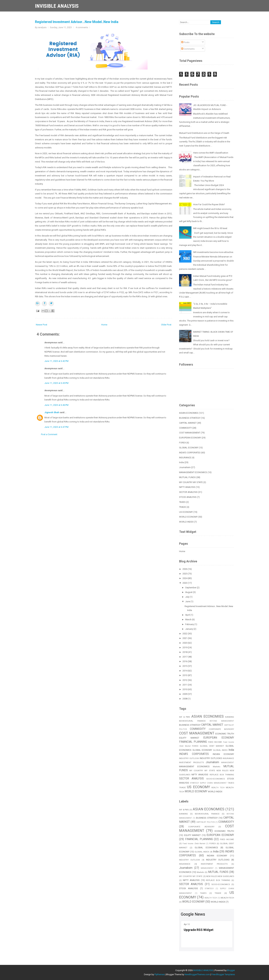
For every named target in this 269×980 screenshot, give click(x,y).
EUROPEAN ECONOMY (190, 438)
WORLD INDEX (186, 522)
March (189, 619)
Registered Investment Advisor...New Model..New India (77, 22)
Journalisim (185, 467)
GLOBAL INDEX (220, 750)
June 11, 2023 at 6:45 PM (56, 383)
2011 (185, 685)
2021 (185, 638)
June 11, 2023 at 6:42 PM (56, 361)
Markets (217, 767)
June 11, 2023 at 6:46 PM (56, 405)
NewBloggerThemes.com (197, 974)
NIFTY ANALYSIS (187, 487)
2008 (185, 699)
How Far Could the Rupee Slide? (209, 204)
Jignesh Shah (52, 412)
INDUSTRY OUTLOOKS (211, 758)
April (188, 615)
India (182, 462)
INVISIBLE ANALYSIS (57, 6)
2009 (185, 694)
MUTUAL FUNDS (187, 477)
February (190, 624)
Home (104, 325)
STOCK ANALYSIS (188, 497)
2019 (185, 647)
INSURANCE (185, 458)
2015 (185, 666)
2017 (185, 657)
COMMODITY (185, 428)
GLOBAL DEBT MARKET (212, 746)
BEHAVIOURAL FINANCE (192, 721)
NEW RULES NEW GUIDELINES (220, 876)
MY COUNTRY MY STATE (191, 482)
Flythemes (159, 974)
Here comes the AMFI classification (211, 153)
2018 (185, 652)
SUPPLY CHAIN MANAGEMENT (213, 783)
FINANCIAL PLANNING (193, 742)
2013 (185, 675)
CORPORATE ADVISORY (221, 729)
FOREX (182, 443)
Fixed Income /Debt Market (194, 844)
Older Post (166, 325)
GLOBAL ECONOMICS (206, 848)
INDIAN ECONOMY (223, 754)
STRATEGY (195, 783)
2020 (185, 643)
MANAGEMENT (228, 763)
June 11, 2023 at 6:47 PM (56, 427)
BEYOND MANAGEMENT (222, 721)
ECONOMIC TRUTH (225, 734)
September (191, 588)
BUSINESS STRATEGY (190, 418)
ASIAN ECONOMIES (189, 413)
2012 (185, 680)
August (189, 592)
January (189, 629)
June (188, 601)
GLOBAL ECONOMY (189, 448)
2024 (185, 578)
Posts (185, 42)
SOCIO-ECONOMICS (215, 779)
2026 (185, 569)
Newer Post (42, 325)
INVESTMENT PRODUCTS (191, 762)
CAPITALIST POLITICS (205, 822)
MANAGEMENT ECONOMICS (193, 472)
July (188, 597)
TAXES (182, 502)
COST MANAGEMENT (190, 433)
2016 (185, 661)
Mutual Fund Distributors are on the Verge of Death (204, 133)
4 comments (82, 27)
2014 (185, 671)
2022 (185, 634)
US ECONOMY (186, 512)
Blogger (231, 970)
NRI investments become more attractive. (213, 252)
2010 (185, 689)
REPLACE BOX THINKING (222, 775)
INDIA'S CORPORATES (190, 453)
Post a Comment (49, 434)
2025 (185, 574)
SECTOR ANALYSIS (188, 492)
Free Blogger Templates (223, 974)
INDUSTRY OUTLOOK (189, 758)
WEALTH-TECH (227, 898)
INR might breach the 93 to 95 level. (210, 228)
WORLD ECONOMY (188, 517)
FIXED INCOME (215, 742)
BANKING (230, 717)
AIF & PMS (185, 717)
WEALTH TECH (218, 788)
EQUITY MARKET (189, 738)
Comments (188, 49)
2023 (185, 583)
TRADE (183, 507)
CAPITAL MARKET (188, 423)
